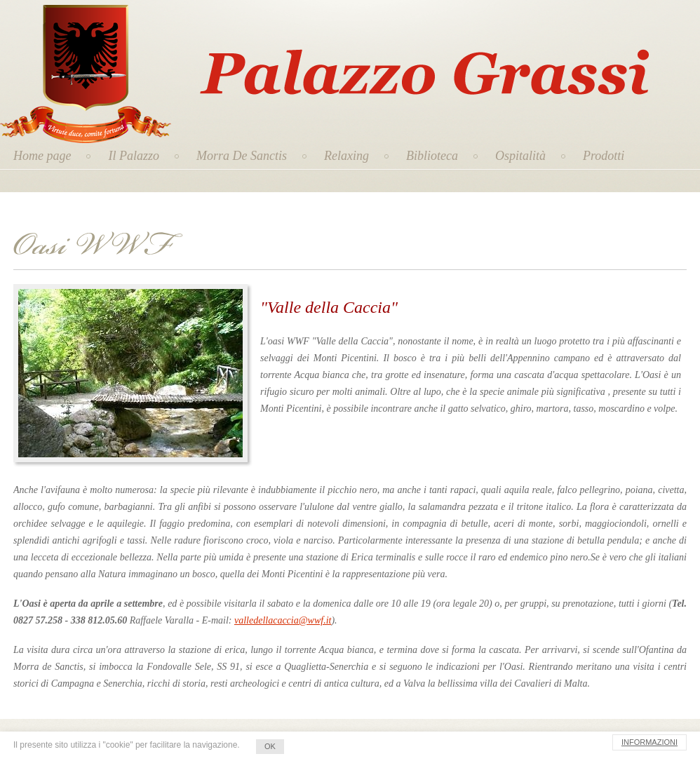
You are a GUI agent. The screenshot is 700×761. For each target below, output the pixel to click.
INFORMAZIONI (649, 742)
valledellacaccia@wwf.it (283, 620)
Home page (42, 156)
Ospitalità (520, 156)
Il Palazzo (134, 156)
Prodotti (604, 156)
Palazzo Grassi (355, 42)
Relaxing (346, 156)
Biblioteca (432, 156)
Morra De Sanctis (242, 156)
